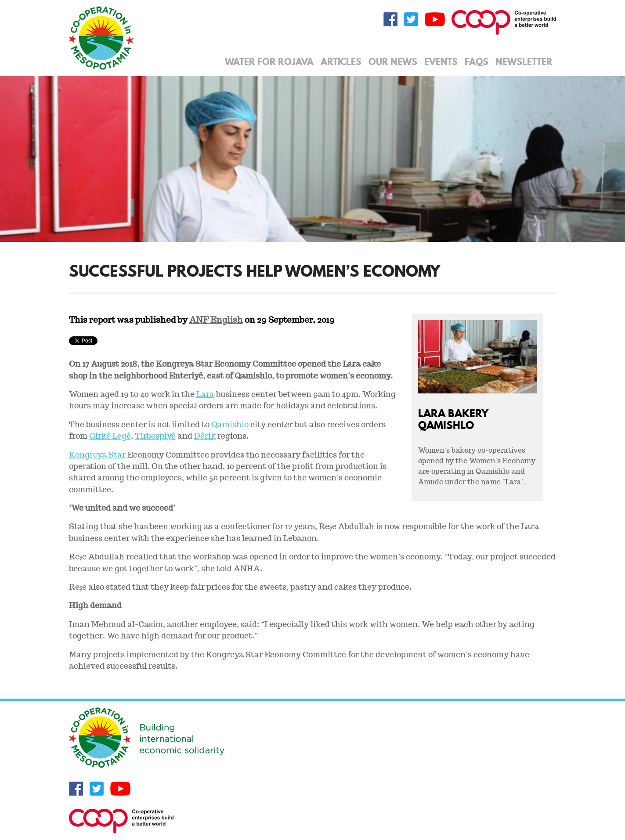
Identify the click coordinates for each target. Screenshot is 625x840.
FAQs (477, 61)
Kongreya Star (97, 455)
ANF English (216, 320)
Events (441, 61)
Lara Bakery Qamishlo (453, 419)
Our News (393, 61)
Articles (341, 61)
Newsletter (524, 61)
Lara (205, 394)
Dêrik (205, 436)
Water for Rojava (269, 61)
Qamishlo (230, 424)
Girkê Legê (110, 436)
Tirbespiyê (155, 436)
